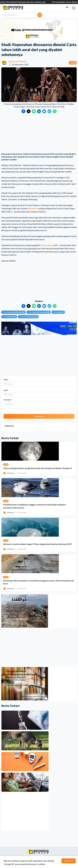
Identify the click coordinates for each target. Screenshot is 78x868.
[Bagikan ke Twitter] (29, 111)
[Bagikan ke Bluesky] (44, 111)
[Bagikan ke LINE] (34, 111)
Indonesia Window (18, 61)
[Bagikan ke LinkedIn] (39, 111)
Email (6, 390)
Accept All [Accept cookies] (69, 861)
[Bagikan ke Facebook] (23, 111)
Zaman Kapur (47, 245)
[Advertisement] (39, 133)
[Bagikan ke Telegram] (49, 111)
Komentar (8, 400)
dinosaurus (33, 208)
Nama (6, 380)
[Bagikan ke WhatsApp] (55, 111)
